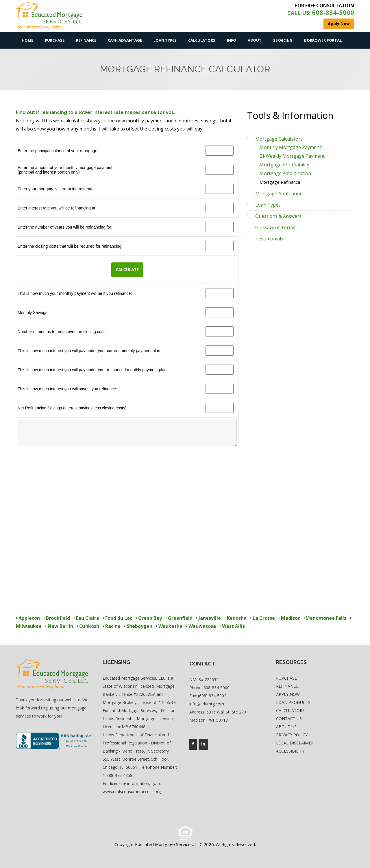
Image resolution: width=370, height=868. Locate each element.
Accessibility (290, 751)
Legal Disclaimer (295, 743)
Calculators (202, 40)
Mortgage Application (279, 194)
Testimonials (269, 239)
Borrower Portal (323, 40)
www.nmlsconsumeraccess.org (132, 791)
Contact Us (289, 719)
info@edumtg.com (207, 704)
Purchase (55, 40)
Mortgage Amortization (285, 173)
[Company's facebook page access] (193, 744)
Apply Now (288, 694)
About (255, 40)
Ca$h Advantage (125, 40)
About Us (286, 727)
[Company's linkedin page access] (203, 744)
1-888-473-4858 (118, 775)
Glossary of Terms (275, 227)
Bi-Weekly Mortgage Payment (292, 156)
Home (27, 40)
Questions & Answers (278, 216)
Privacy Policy (292, 735)
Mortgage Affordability (284, 165)
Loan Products (293, 702)
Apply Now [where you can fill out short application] (339, 24)
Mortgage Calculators (279, 139)
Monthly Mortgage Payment (290, 147)
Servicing (283, 40)
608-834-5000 (217, 688)
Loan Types (165, 40)
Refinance (86, 40)
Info (232, 40)
